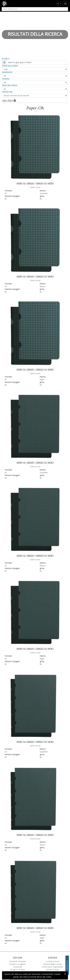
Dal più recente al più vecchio (16, 95)
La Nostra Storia (52, 961)
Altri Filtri (9, 101)
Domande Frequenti (17, 961)
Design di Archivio (18, 970)
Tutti (5, 69)
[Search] (35, 9)
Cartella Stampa (52, 970)
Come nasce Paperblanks (53, 967)
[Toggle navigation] (65, 4)
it (58, 4)
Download (18, 967)
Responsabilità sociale (52, 964)
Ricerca (6, 59)
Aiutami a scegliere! (18, 964)
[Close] (65, 974)
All (5, 76)
